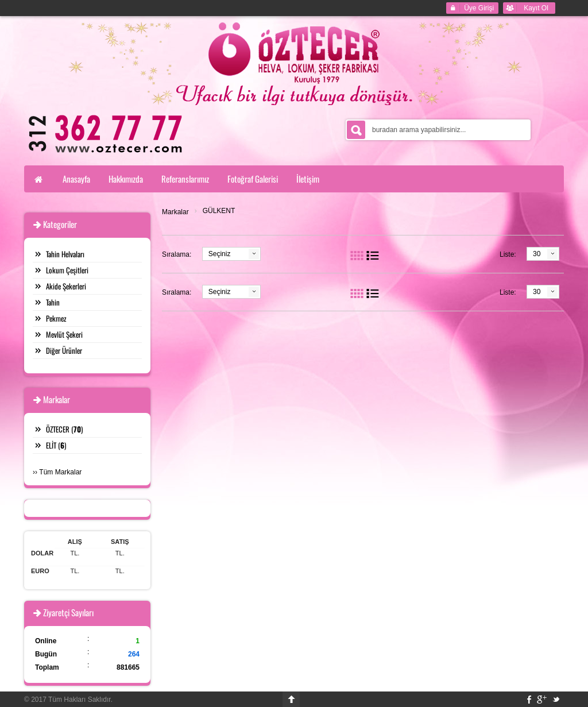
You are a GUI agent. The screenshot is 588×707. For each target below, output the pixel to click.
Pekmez (56, 318)
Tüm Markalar (60, 472)
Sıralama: (177, 254)
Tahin (53, 302)
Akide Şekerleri (66, 286)
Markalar (175, 212)
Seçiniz (220, 254)
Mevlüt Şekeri (64, 334)
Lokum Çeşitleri (67, 270)
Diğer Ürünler (64, 350)
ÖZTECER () (64, 429)
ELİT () (56, 445)
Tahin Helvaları (65, 254)
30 (537, 254)
